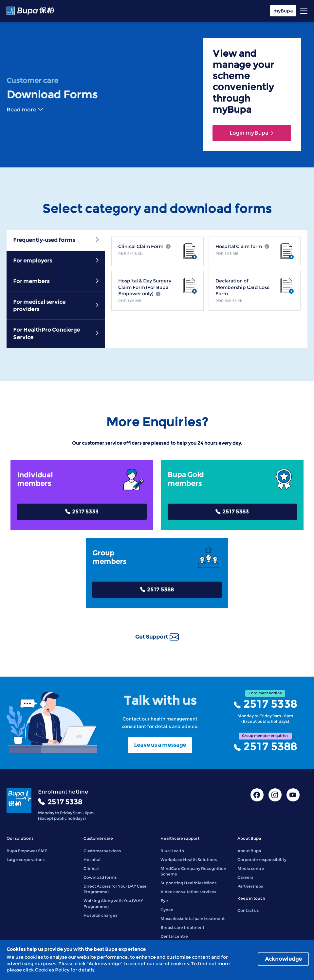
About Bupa (249, 851)
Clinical (91, 868)
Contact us (248, 910)
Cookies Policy (52, 970)
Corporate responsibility (262, 860)
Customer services (102, 851)
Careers (245, 877)
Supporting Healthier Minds (188, 883)
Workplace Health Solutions (189, 860)
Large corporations (26, 860)
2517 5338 (265, 704)
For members (56, 281)
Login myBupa (252, 133)
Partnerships (250, 886)
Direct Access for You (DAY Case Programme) (115, 889)
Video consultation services (188, 892)
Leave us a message (160, 745)
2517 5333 (82, 512)
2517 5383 (232, 512)
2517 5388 (157, 590)
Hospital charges (100, 915)
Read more (25, 110)
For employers (56, 260)
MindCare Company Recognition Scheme (193, 871)
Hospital (92, 860)
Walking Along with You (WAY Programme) (113, 903)
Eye (164, 901)
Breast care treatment (182, 927)
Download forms (100, 877)
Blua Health (172, 851)
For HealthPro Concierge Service (56, 333)
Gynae (167, 910)
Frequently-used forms (56, 240)
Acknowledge (283, 959)
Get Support (157, 637)
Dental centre (174, 936)
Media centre (251, 868)
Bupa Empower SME (27, 851)
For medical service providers (56, 306)
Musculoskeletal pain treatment (193, 919)
